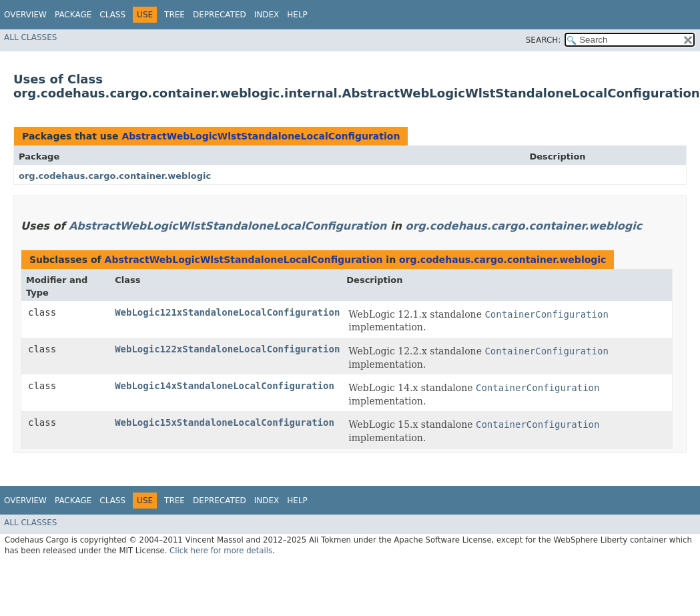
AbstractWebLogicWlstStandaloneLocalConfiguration (261, 136)
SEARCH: (544, 40)
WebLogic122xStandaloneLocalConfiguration (227, 349)
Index (267, 15)
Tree (174, 15)
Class (112, 15)
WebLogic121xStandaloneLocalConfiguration (227, 312)
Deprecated (220, 15)
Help (297, 15)
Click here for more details (221, 551)
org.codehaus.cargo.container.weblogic (115, 176)
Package (73, 15)
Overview (25, 15)
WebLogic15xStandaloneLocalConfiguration (225, 422)
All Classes (30, 37)
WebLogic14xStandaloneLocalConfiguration (225, 386)
